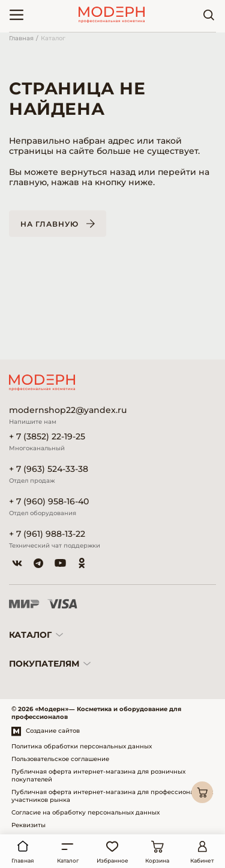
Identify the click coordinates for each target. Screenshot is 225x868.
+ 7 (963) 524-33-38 (49, 469)
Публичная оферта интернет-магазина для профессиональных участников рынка (112, 796)
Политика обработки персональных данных (82, 746)
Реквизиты (28, 825)
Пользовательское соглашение (60, 759)
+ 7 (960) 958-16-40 (49, 502)
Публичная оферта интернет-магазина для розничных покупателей (98, 775)
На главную (49, 224)
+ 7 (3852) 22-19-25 (47, 437)
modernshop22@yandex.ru (68, 410)
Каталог (53, 38)
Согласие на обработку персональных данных (85, 812)
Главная (21, 38)
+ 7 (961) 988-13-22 (47, 534)
